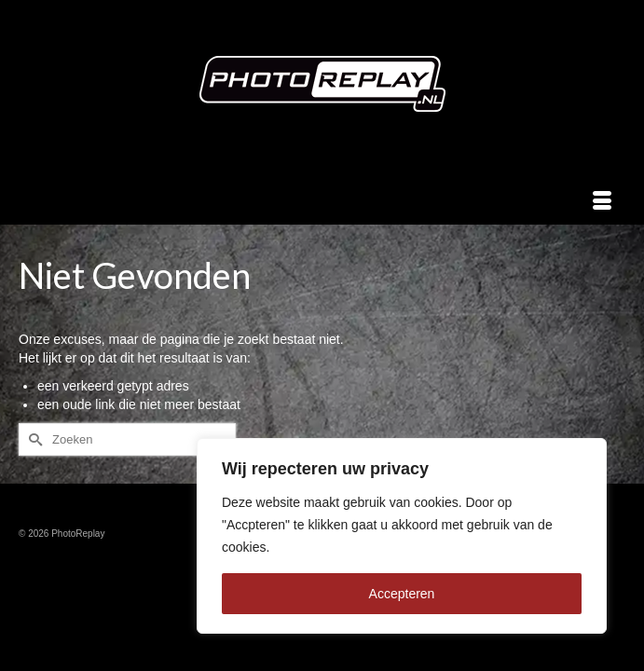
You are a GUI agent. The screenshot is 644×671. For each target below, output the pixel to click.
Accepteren (402, 594)
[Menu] (602, 201)
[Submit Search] (33, 439)
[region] (402, 536)
